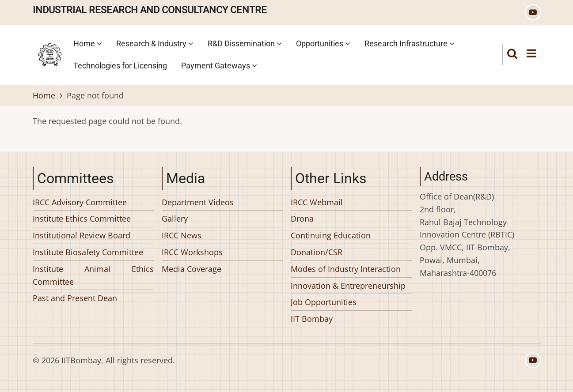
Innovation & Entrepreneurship (348, 286)
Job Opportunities (324, 302)
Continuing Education (331, 235)
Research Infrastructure (410, 43)
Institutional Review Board (82, 235)
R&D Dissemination (245, 43)
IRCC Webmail (317, 202)
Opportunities (323, 43)
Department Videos (198, 202)
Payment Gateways (219, 66)
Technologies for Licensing (120, 66)
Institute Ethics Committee (82, 219)
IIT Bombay (312, 319)
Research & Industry (155, 43)
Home (88, 43)
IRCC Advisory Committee (80, 202)
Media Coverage (192, 269)
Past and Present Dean (75, 298)
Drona (302, 219)
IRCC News (182, 235)
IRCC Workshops (192, 252)
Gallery (175, 219)
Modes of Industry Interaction (346, 269)
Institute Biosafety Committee (88, 252)
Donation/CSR (317, 252)
